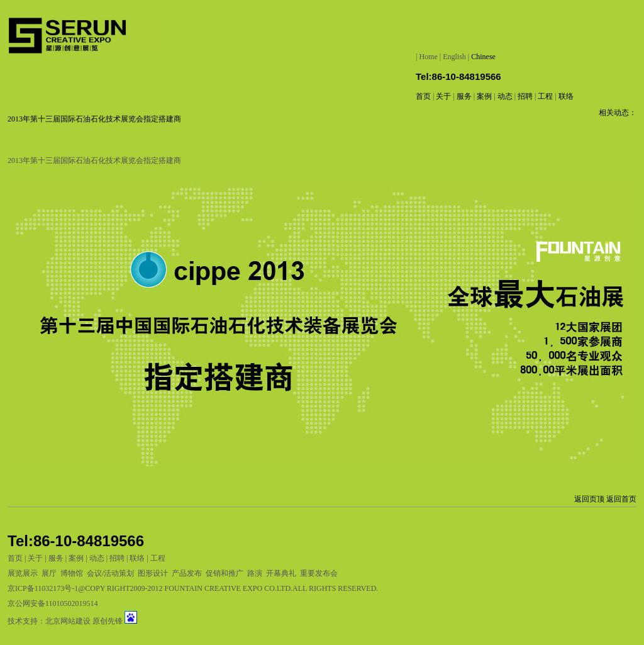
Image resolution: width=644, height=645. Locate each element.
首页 (423, 96)
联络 (566, 96)
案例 (484, 96)
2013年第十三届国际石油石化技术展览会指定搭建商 (94, 119)
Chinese (483, 57)
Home (428, 57)
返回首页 (621, 499)
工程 (545, 96)
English (454, 57)
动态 (505, 96)
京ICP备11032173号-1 (43, 588)
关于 (444, 96)
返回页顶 (589, 499)
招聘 (525, 96)
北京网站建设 (68, 621)
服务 (464, 96)
